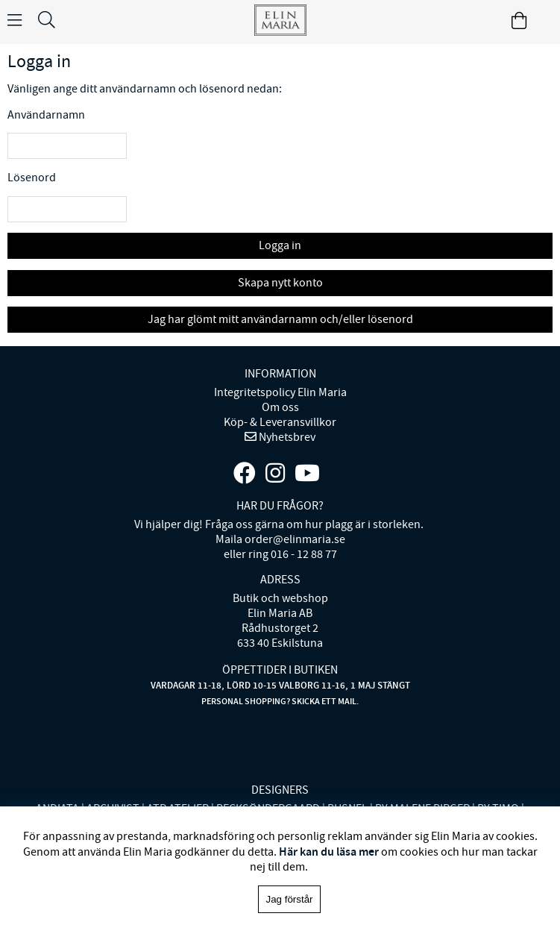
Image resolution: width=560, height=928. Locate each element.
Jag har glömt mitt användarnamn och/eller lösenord (280, 319)
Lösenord (32, 178)
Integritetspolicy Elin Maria (280, 392)
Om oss (280, 407)
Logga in (280, 245)
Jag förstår (290, 899)
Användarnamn (46, 115)
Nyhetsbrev (286, 437)
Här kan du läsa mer (329, 852)
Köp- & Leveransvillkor (280, 422)
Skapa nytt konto (280, 283)
